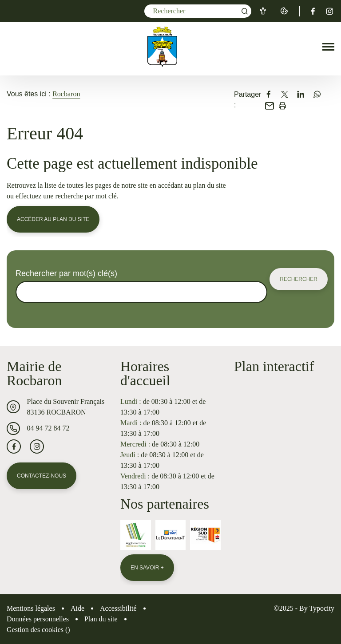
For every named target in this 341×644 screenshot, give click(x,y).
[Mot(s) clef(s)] (198, 11)
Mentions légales (31, 608)
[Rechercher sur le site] (141, 292)
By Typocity (317, 608)
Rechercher (299, 279)
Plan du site (101, 619)
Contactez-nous (42, 476)
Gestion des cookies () (38, 630)
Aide (77, 608)
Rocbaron (66, 94)
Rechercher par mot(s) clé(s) (66, 273)
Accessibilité (118, 608)
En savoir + (147, 568)
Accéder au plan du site (53, 219)
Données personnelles (38, 619)
